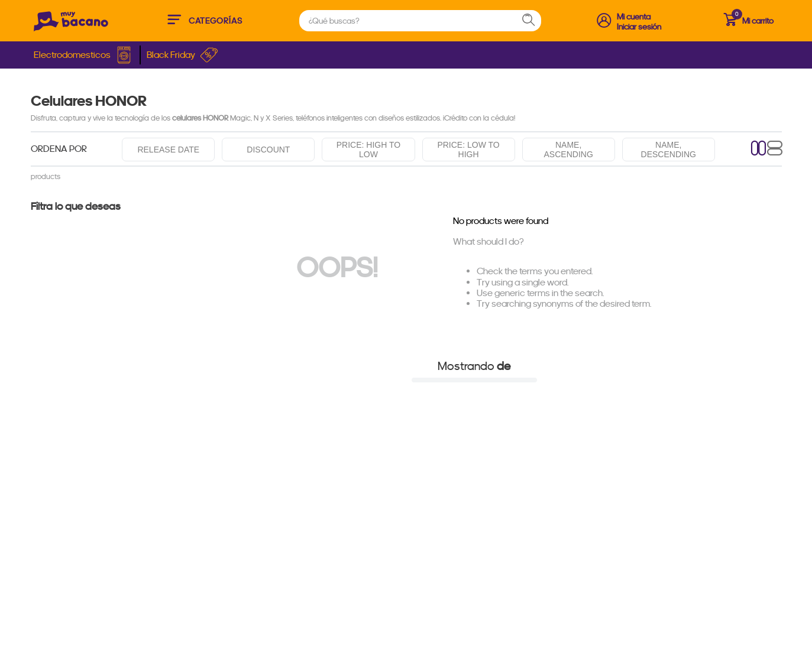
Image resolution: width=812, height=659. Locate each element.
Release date (168, 150)
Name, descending (669, 150)
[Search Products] (534, 21)
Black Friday (182, 55)
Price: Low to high (468, 150)
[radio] (759, 149)
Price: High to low (368, 150)
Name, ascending (569, 150)
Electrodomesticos (84, 55)
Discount (268, 150)
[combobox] (420, 21)
